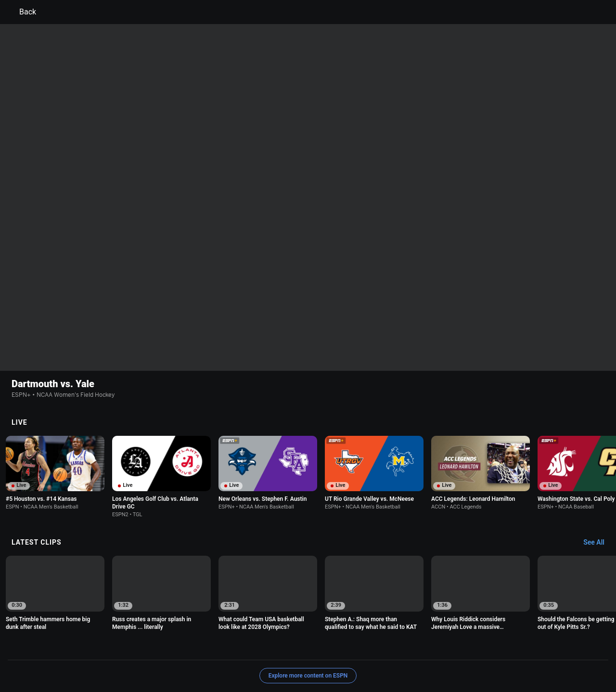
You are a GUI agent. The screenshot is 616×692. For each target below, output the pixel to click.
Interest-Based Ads (354, 646)
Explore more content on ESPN (308, 613)
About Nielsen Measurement (427, 646)
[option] (55, 410)
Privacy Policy (119, 646)
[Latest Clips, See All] (598, 480)
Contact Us (556, 646)
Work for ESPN (139, 655)
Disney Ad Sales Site (83, 655)
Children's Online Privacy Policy (277, 646)
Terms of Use (73, 646)
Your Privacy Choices (503, 646)
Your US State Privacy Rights (186, 646)
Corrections (183, 655)
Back (22, 12)
